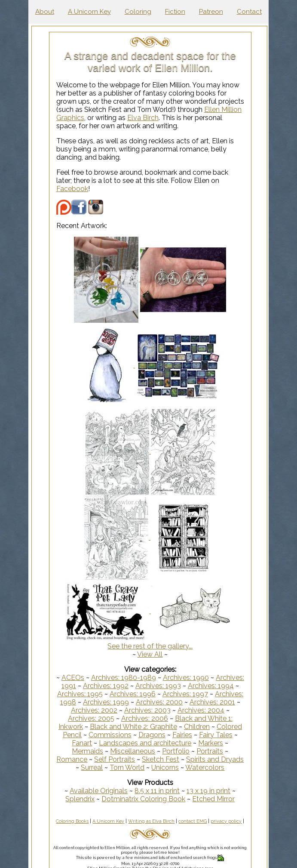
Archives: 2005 (91, 718)
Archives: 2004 (201, 710)
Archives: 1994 (211, 686)
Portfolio (176, 751)
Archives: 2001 (212, 702)
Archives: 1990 (186, 678)
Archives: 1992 (106, 686)
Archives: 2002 (94, 710)
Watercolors (205, 768)
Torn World (127, 768)
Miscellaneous (133, 751)
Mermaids (87, 751)
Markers (211, 743)
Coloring (138, 12)
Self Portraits (115, 759)
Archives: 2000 (159, 702)
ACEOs (73, 678)
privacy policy (226, 821)
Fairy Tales (216, 735)
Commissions (110, 735)
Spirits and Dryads (215, 759)
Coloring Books (72, 821)
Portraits (210, 751)
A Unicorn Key (89, 12)
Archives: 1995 (80, 694)
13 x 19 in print (208, 791)
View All (150, 654)
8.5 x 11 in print (157, 791)
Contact (249, 12)
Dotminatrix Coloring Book (143, 799)
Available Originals (99, 791)
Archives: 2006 (145, 718)
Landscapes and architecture (145, 743)
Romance (72, 759)
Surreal (92, 768)
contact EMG (193, 821)
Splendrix (80, 799)
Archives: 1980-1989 (124, 678)
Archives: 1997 (185, 694)
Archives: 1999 (106, 702)
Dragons (152, 735)
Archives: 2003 (147, 710)
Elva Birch (143, 118)
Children (197, 727)
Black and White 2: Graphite (133, 727)
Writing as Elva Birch (151, 821)
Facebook (72, 189)
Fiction (175, 12)
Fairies (182, 735)
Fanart (82, 743)
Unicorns (165, 768)
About (45, 12)
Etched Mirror (213, 799)
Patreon (211, 12)
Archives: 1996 (133, 694)
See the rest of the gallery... (150, 646)
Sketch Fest (161, 759)
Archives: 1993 (158, 686)
